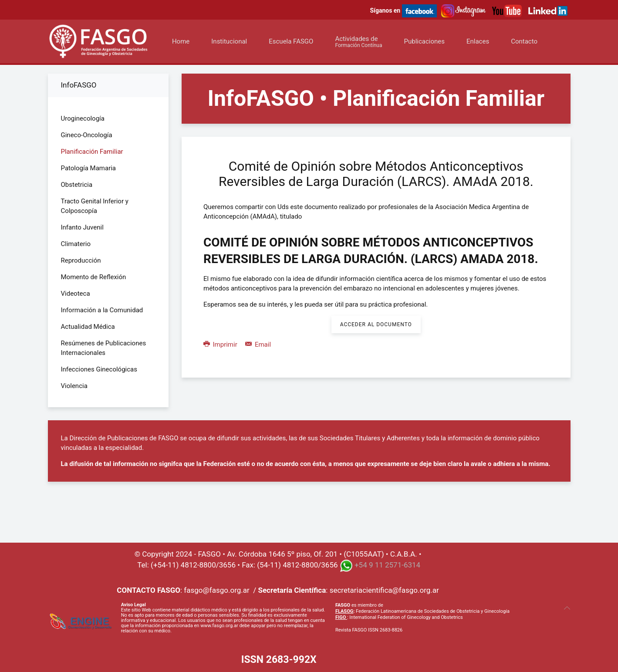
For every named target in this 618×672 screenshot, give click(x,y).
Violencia (74, 386)
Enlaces (478, 41)
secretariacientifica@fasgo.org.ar (384, 590)
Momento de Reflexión (94, 277)
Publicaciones (424, 41)
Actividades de (358, 42)
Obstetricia (77, 185)
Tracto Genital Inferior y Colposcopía (95, 206)
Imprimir (221, 344)
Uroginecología (83, 118)
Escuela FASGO (291, 41)
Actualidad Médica (88, 327)
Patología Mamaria (89, 168)
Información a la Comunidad (102, 310)
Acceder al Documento (376, 324)
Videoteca (76, 294)
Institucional (229, 41)
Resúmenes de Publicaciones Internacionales (104, 348)
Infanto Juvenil (82, 227)
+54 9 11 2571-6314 (387, 565)
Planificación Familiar (92, 152)
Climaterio (76, 244)
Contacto (524, 41)
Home (181, 41)
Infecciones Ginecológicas (99, 369)
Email (258, 344)
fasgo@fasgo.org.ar (216, 590)
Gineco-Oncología (87, 135)
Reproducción (81, 260)
